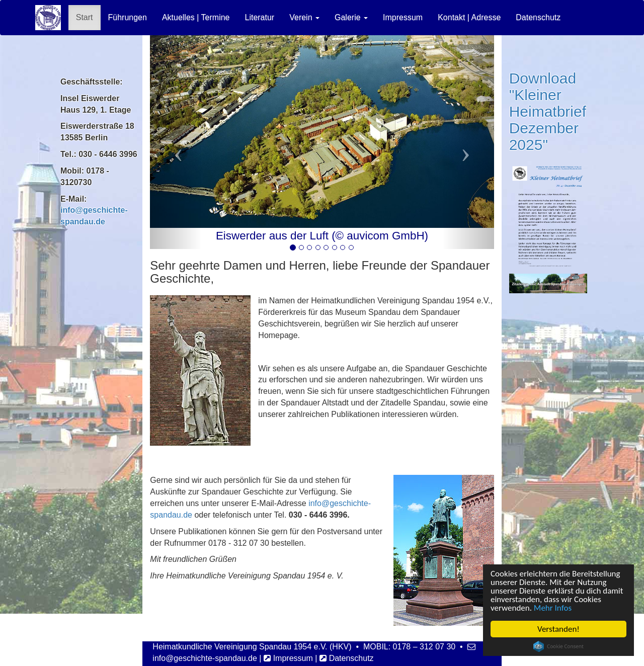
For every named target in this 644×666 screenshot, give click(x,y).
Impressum (403, 17)
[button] (176, 142)
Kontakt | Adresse (469, 17)
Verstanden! (558, 629)
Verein (304, 17)
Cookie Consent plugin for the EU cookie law (558, 646)
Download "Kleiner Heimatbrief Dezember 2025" (548, 111)
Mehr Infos (553, 608)
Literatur (259, 17)
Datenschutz (538, 17)
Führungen (128, 17)
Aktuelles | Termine (196, 17)
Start (85, 17)
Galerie (351, 17)
